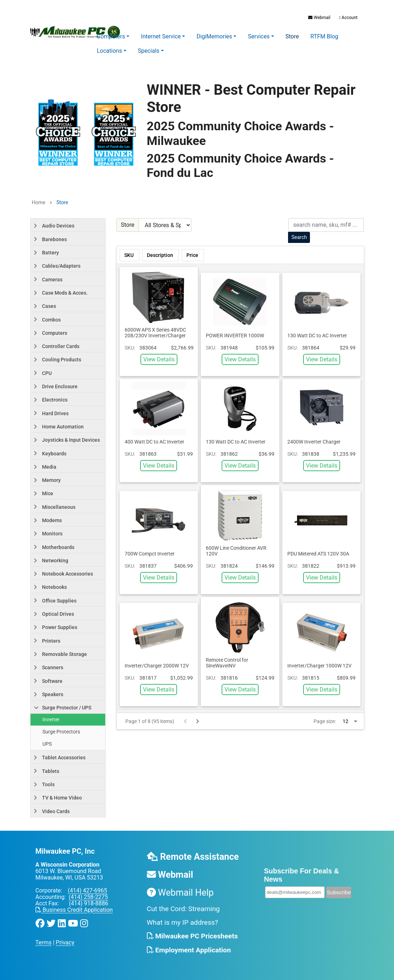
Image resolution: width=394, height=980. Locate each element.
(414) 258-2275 (88, 897)
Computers (111, 36)
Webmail (319, 18)
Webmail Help (180, 893)
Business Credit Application (74, 910)
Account (348, 18)
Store (292, 36)
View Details (159, 359)
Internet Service (161, 36)
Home (39, 202)
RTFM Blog (324, 36)
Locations (110, 51)
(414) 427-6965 (87, 890)
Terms (44, 943)
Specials (149, 51)
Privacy (65, 943)
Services (259, 36)
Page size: (325, 721)
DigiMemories (214, 36)
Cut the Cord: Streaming (183, 909)
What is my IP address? (183, 922)
